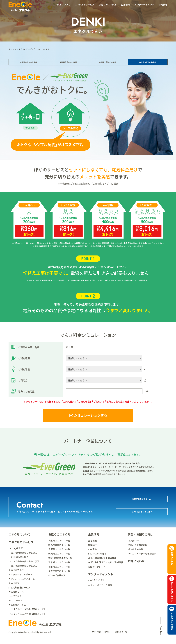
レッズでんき (15, 596)
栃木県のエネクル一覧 (59, 567)
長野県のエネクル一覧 (59, 571)
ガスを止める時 (135, 549)
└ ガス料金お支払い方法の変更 (24, 561)
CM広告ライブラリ (97, 580)
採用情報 (163, 5)
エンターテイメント (144, 5)
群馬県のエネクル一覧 (59, 545)
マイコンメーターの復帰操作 (142, 554)
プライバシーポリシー (102, 632)
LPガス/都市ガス (17, 548)
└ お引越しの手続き (19, 557)
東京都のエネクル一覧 (59, 562)
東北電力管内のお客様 (148, 65)
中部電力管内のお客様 (108, 65)
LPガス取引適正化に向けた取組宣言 (106, 562)
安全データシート (97, 567)
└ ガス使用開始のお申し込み (23, 553)
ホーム (11, 49)
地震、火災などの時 (138, 545)
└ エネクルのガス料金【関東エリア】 (27, 609)
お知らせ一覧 (121, 632)
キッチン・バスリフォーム (22, 579)
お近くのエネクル (108, 5)
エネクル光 (14, 583)
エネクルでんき (16, 570)
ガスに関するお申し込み (142, 513)
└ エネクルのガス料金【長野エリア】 (27, 614)
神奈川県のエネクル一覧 (60, 558)
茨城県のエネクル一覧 (59, 554)
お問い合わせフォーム (142, 500)
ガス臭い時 (133, 540)
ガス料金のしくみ (17, 605)
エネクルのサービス (85, 5)
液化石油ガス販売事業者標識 (102, 558)
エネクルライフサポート (21, 574)
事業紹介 (92, 545)
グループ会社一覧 (57, 575)
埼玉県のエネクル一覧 (59, 540)
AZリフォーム (15, 600)
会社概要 (92, 540)
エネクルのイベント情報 (100, 585)
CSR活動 (92, 549)
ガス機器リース (16, 592)
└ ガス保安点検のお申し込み (23, 566)
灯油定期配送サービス (19, 587)
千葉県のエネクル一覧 (59, 549)
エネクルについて (61, 5)
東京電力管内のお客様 (28, 65)
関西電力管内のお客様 (68, 65)
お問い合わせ (136, 561)
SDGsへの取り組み (97, 554)
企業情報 (126, 5)
